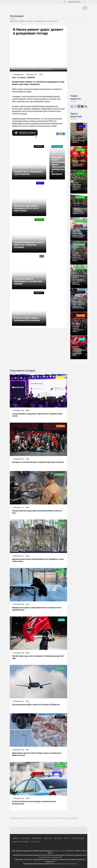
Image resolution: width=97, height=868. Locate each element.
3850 (27, 507)
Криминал (39, 146)
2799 (30, 167)
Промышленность (41, 21)
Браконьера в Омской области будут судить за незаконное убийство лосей (79, 304)
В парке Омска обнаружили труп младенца (28, 173)
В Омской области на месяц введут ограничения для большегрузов (79, 233)
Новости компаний (21, 842)
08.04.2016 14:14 (20, 201)
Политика (26, 838)
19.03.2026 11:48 (18, 653)
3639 (30, 313)
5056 (30, 274)
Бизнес (55, 21)
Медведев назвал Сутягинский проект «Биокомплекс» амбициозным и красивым (60, 166)
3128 (27, 556)
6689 (27, 411)
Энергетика (14, 21)
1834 (75, 180)
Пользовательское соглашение (49, 857)
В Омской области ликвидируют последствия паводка (28, 281)
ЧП (42, 256)
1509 (75, 158)
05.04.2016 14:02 (20, 274)
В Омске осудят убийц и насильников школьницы (27, 319)
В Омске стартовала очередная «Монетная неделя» (77, 186)
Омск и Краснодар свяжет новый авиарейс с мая (78, 211)
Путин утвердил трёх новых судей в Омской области (78, 140)
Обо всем (60, 378)
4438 (30, 238)
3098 (27, 653)
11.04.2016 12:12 (20, 167)
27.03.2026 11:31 (18, 507)
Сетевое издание (61, 851)
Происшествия (78, 838)
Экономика (57, 146)
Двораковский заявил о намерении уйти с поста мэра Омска (26, 208)
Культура (58, 838)
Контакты (35, 842)
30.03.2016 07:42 (20, 313)
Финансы (22, 21)
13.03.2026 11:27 (18, 701)
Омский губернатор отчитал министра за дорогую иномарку (29, 245)
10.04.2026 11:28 (79, 132)
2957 (27, 701)
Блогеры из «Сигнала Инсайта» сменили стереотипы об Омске (38, 462)
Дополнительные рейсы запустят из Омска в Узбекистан (36, 705)
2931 (27, 750)
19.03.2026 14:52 (18, 459)
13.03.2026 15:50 (18, 411)
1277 (75, 134)
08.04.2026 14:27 (79, 156)
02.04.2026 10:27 (79, 203)
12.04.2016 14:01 (31, 74)
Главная (16, 838)
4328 (27, 459)
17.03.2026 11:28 (18, 604)
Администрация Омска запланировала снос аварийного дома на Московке (79, 280)
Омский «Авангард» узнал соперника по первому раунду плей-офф (79, 351)
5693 (30, 201)
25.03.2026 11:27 (18, 556)
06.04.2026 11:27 (79, 178)
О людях (61, 426)
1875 (27, 798)
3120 (27, 604)
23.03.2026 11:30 (18, 750)
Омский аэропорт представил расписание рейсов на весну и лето (78, 256)
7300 (54, 153)
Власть (40, 183)
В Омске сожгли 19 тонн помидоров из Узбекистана (78, 163)
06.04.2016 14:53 (20, 238)
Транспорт (30, 21)
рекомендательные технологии (66, 864)
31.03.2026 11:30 (18, 798)
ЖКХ (50, 21)
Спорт (61, 620)
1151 (75, 205)
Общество (60, 474)
